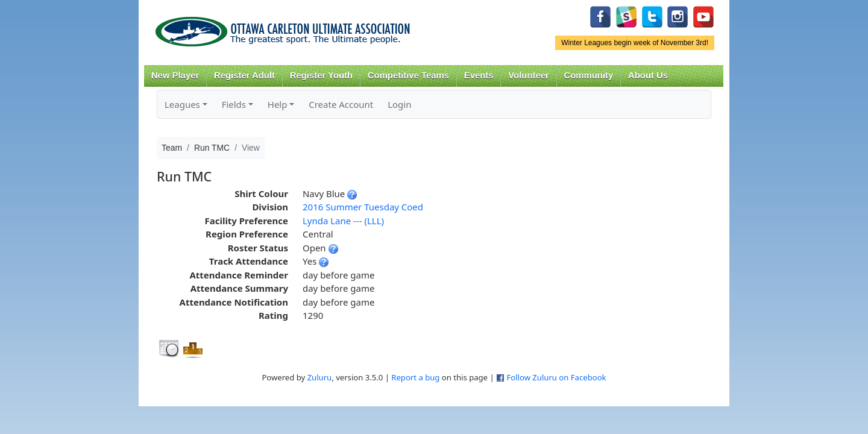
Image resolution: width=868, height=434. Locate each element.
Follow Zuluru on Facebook (556, 377)
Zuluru (320, 377)
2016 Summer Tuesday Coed (363, 207)
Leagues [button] (182, 104)
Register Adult (244, 75)
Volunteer (528, 75)
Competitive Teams (408, 75)
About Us (648, 75)
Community (589, 75)
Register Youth (321, 75)
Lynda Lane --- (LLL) (343, 221)
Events (479, 75)
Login (399, 104)
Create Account (341, 104)
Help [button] (278, 104)
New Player (175, 75)
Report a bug (415, 377)
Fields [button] (234, 104)
